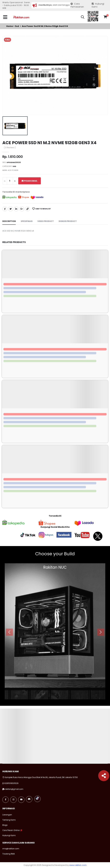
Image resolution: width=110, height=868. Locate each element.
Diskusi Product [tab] (68, 221)
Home (10, 26)
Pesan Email (30, 181)
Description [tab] (9, 221)
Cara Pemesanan (77, 5)
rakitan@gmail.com (14, 789)
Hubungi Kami (98, 5)
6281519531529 (11, 783)
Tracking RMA (9, 854)
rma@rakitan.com (11, 849)
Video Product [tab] (46, 221)
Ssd (17, 26)
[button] (83, 18)
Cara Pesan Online (11, 830)
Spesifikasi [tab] (27, 221)
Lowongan (7, 815)
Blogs (5, 825)
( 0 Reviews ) (10, 148)
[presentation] (9, 632)
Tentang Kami (9, 820)
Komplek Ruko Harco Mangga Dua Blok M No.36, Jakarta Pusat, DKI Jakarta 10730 (40, 777)
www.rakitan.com (78, 865)
